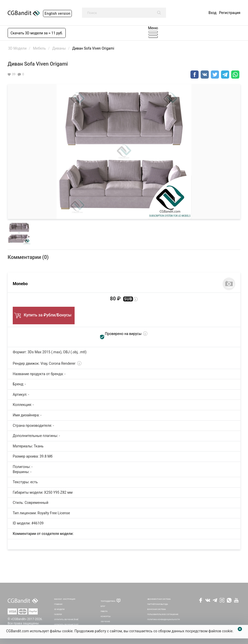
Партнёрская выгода (157, 604)
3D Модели (59, 609)
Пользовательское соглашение (163, 614)
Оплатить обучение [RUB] (66, 619)
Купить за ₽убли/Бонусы (44, 314)
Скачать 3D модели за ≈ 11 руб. (37, 33)
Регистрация (230, 13)
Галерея (58, 614)
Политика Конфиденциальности (163, 619)
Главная (58, 604)
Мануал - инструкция (65, 599)
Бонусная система (156, 609)
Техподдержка (108, 601)
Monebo (20, 284)
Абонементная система (159, 599)
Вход (212, 13)
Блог (103, 606)
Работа (104, 611)
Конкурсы (106, 616)
